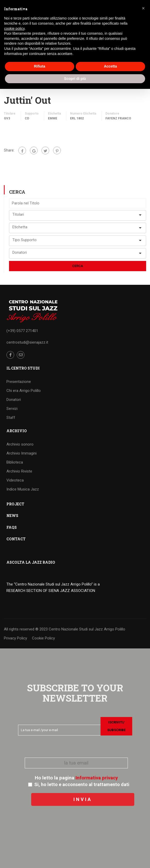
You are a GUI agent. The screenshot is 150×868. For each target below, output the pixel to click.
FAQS (12, 527)
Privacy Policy (15, 638)
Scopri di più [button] (75, 79)
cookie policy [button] (14, 29)
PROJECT (15, 504)
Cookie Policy (43, 638)
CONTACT (16, 539)
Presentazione (19, 382)
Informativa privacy (97, 778)
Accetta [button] (110, 66)
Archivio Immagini (22, 453)
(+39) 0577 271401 (22, 331)
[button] (143, 8)
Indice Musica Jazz (23, 489)
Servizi (12, 409)
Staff (11, 418)
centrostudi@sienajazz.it (27, 342)
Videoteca (15, 480)
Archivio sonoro (20, 444)
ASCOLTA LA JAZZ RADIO (31, 562)
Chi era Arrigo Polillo (24, 391)
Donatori (14, 400)
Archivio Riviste (19, 471)
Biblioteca (15, 462)
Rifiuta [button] (40, 66)
